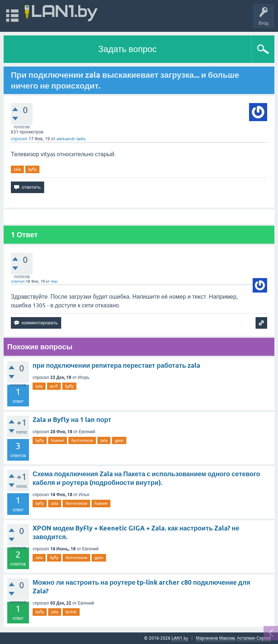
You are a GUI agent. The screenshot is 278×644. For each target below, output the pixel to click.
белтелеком (82, 440)
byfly (32, 169)
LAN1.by (180, 638)
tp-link (71, 612)
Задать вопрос (127, 49)
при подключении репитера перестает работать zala (116, 365)
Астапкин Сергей (254, 638)
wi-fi (54, 386)
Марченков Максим (215, 638)
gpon (119, 440)
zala (17, 169)
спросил (19, 139)
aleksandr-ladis (71, 139)
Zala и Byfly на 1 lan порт (72, 420)
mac (54, 281)
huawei (58, 440)
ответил (18, 281)
